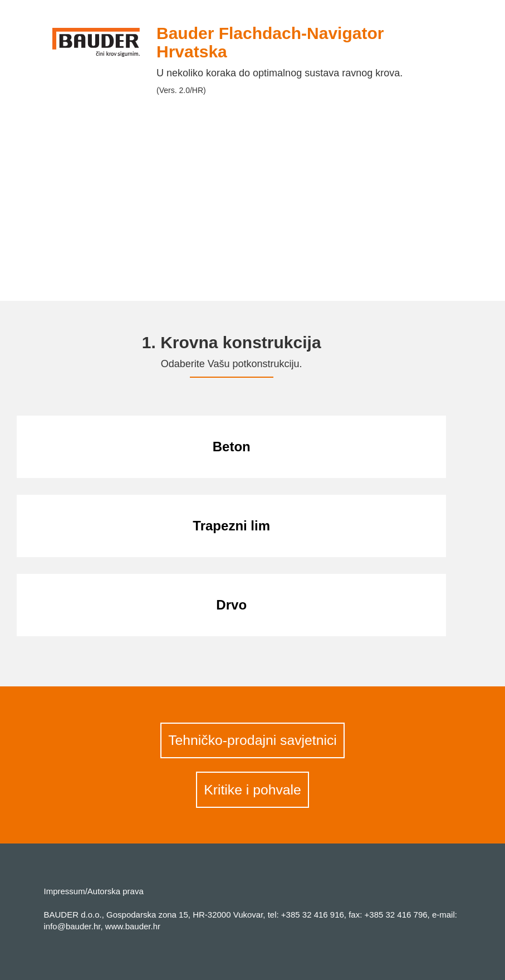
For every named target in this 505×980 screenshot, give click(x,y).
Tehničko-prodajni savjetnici (253, 740)
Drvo (231, 605)
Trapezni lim (231, 526)
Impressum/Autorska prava (94, 891)
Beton (232, 447)
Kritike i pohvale (253, 790)
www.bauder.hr (133, 926)
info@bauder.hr (72, 926)
